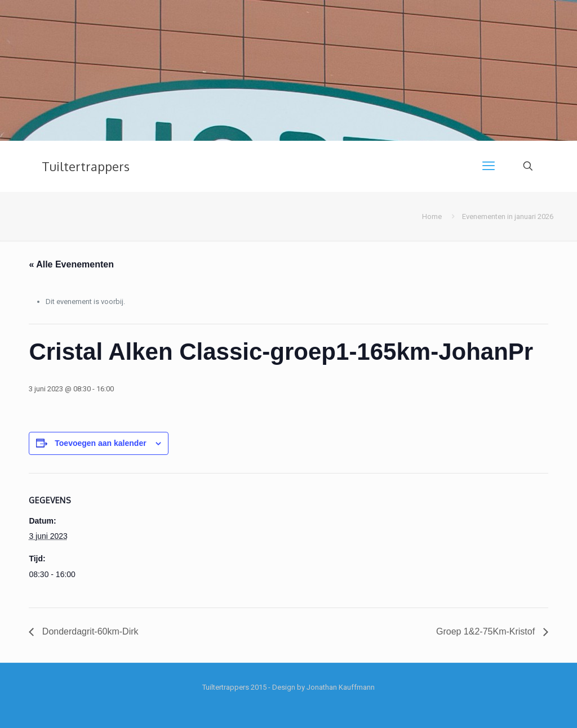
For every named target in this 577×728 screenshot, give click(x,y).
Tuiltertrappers (86, 166)
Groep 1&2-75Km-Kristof (487, 631)
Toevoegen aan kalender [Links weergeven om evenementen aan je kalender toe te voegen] (100, 443)
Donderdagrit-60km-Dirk (89, 631)
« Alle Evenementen (71, 264)
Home (432, 216)
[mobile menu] (489, 166)
